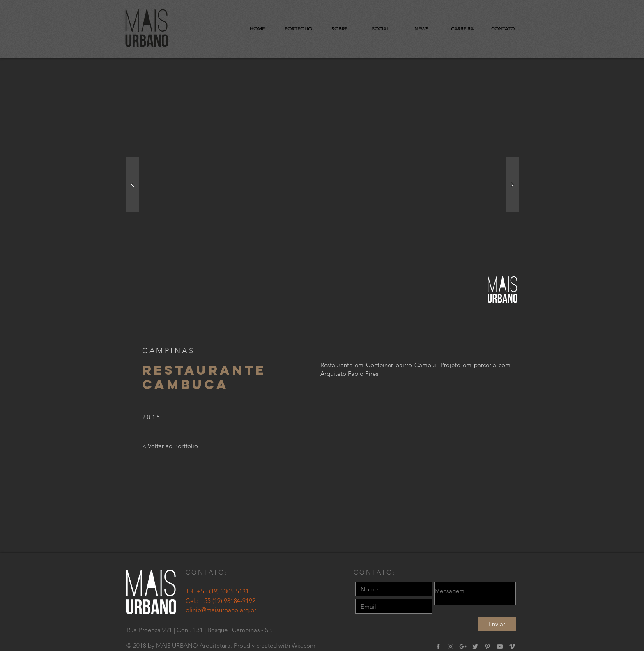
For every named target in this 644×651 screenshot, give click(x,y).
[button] (322, 184)
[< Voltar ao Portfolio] (170, 446)
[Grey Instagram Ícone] (451, 646)
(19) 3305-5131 (229, 591)
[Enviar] (497, 624)
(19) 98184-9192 (234, 601)
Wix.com (304, 645)
